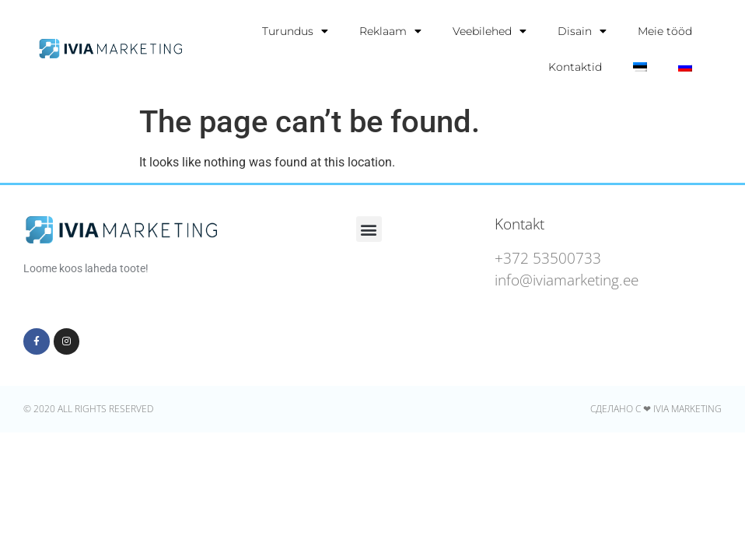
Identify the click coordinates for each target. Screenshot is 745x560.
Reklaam (390, 31)
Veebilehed (490, 31)
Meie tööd (665, 31)
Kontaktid (575, 67)
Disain (582, 31)
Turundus (295, 31)
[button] (369, 229)
